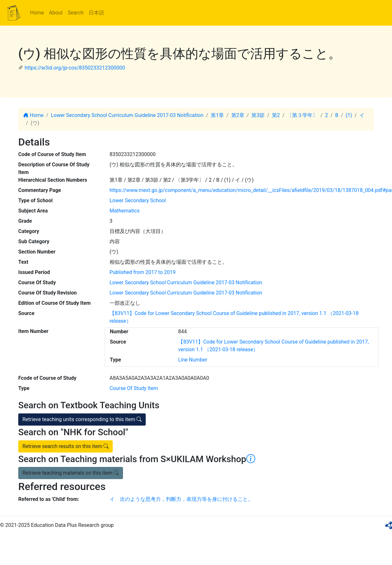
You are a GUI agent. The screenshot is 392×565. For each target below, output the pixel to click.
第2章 (238, 115)
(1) (349, 115)
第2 (276, 115)
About (56, 13)
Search (76, 13)
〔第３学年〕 (302, 115)
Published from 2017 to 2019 (143, 272)
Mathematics (125, 211)
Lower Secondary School (138, 200)
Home (37, 13)
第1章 (217, 115)
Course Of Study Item (134, 388)
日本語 (96, 13)
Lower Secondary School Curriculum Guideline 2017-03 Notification (127, 115)
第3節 (258, 115)
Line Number (193, 360)
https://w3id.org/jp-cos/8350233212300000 (75, 68)
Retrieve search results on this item (65, 446)
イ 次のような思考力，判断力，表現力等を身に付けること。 (181, 499)
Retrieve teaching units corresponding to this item (82, 419)
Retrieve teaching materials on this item (71, 473)
